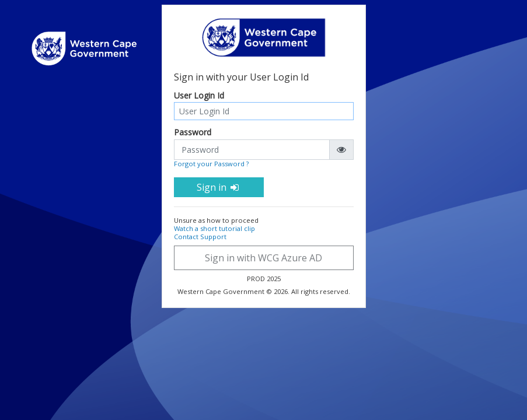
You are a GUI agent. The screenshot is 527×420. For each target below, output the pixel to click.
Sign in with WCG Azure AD (263, 258)
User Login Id (199, 96)
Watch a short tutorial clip (214, 228)
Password (193, 133)
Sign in (219, 187)
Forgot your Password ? (211, 164)
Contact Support (200, 237)
